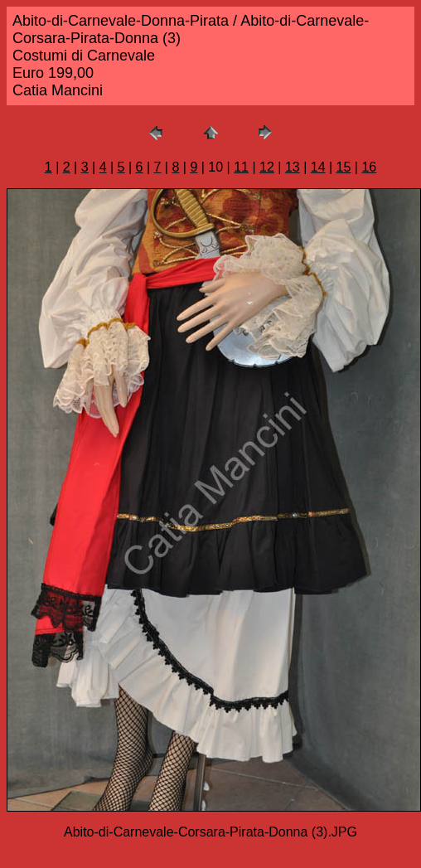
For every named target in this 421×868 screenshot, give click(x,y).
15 (344, 167)
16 (369, 167)
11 (241, 167)
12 (267, 167)
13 (293, 167)
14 (318, 167)
